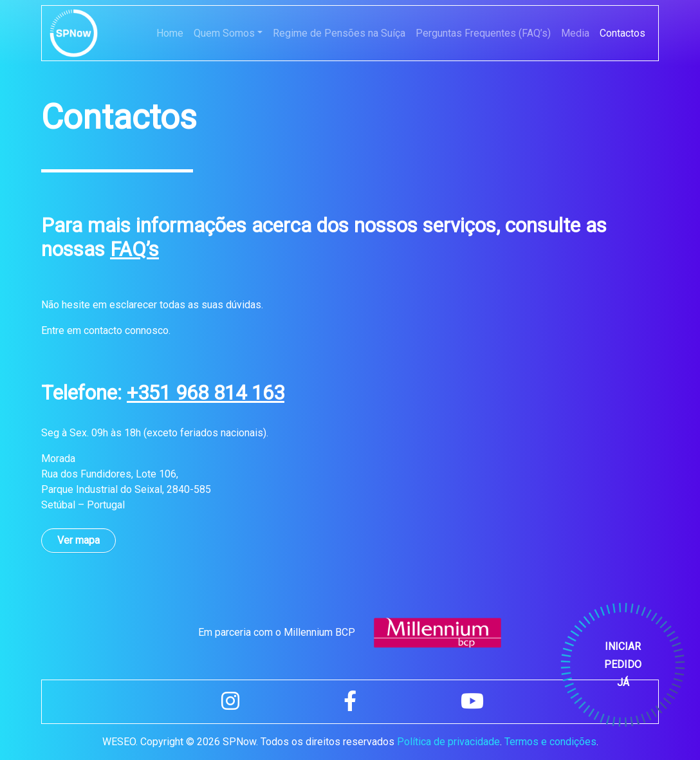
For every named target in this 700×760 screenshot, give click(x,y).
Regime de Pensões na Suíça (339, 33)
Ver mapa (78, 540)
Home (170, 33)
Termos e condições (550, 742)
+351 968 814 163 (206, 393)
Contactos (622, 33)
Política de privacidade (448, 742)
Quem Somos (224, 33)
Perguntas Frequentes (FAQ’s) (483, 33)
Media (575, 33)
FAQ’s (134, 249)
